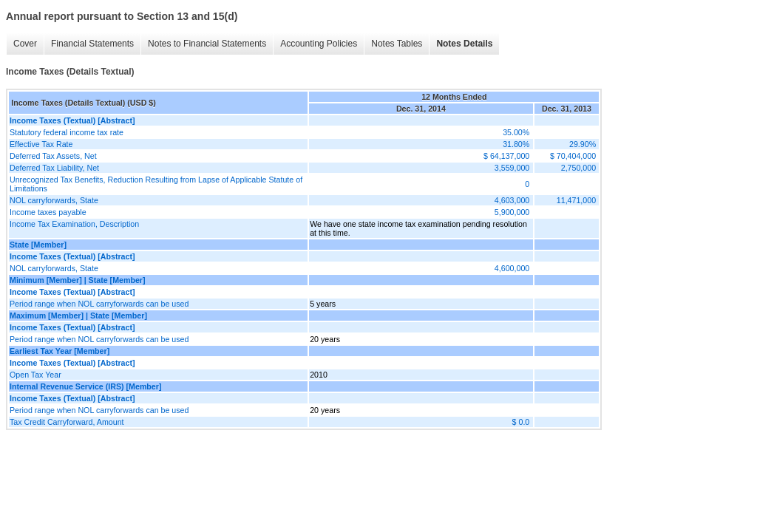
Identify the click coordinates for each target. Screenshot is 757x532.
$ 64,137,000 (506, 156)
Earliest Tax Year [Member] (60, 351)
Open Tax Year (35, 375)
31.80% (516, 144)
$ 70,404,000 (573, 156)
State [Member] (38, 245)
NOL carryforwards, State (54, 200)
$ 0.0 (521, 422)
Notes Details (464, 44)
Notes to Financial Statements (207, 44)
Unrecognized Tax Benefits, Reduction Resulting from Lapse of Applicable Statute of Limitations (156, 184)
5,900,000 (512, 212)
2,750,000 (578, 168)
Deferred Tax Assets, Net (53, 156)
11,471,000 (576, 200)
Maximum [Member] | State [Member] (78, 316)
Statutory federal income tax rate (67, 132)
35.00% (516, 132)
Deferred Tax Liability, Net (54, 168)
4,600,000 (512, 268)
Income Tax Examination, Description (74, 224)
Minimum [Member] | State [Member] (78, 280)
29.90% (583, 144)
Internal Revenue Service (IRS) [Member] (86, 386)
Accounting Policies (319, 44)
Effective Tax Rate (41, 144)
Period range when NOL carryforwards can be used (99, 304)
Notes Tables (397, 44)
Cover (25, 44)
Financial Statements (92, 44)
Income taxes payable (48, 212)
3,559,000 (512, 168)
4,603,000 (512, 200)
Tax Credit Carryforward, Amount (67, 422)
